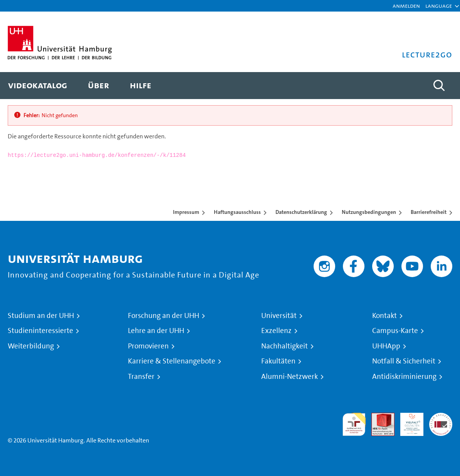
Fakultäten (278, 361)
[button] (439, 6)
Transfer (141, 377)
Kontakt (384, 316)
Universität (279, 316)
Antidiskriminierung (404, 377)
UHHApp (386, 346)
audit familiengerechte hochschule (354, 425)
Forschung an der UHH (164, 316)
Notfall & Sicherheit (404, 361)
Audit (379, 417)
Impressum (186, 212)
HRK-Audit (408, 422)
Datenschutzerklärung (301, 212)
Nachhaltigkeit (285, 346)
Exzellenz (276, 331)
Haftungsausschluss (237, 212)
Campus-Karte (395, 331)
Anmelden (406, 6)
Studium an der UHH (41, 316)
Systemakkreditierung (441, 417)
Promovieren (148, 346)
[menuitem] (38, 86)
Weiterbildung (31, 346)
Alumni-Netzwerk (290, 377)
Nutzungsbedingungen (369, 212)
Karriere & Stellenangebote (172, 361)
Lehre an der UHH (156, 331)
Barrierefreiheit (429, 212)
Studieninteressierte (40, 331)
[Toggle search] (439, 86)
